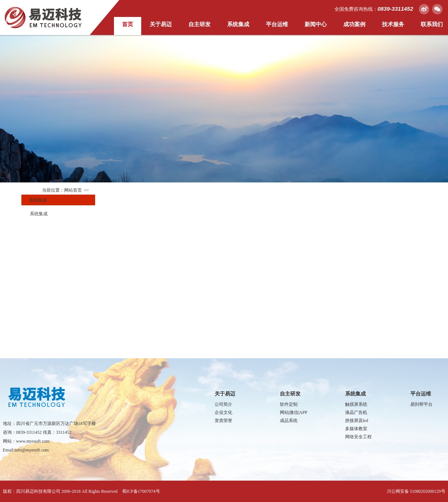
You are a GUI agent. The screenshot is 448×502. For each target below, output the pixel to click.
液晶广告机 (356, 412)
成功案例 (354, 24)
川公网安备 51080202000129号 (416, 491)
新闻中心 (316, 24)
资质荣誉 (223, 421)
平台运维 (277, 24)
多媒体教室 (356, 429)
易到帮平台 (421, 404)
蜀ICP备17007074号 (141, 491)
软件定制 (289, 404)
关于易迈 (161, 24)
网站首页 (73, 190)
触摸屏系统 (356, 404)
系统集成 (238, 24)
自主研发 (199, 24)
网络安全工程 (358, 437)
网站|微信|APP (294, 412)
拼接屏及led (357, 421)
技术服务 (393, 24)
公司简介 (223, 404)
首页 (128, 24)
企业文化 (223, 412)
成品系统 (289, 421)
